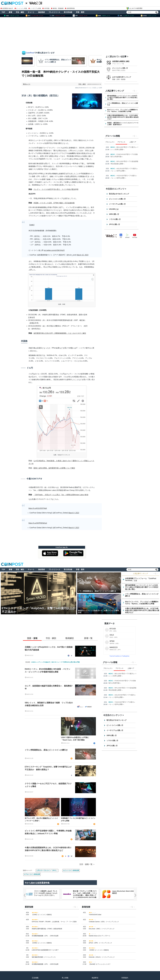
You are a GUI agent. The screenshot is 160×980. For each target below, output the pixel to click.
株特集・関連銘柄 (57, 8)
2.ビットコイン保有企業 (71, 870)
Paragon (114, 159)
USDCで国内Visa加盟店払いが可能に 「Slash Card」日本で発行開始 (76, 739)
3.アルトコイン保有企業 (32, 874)
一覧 (134, 91)
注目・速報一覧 (86, 864)
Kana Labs (114, 168)
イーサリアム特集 (35, 8)
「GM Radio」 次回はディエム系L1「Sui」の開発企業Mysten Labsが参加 (61, 495)
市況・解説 (20, 12)
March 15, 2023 (83, 255)
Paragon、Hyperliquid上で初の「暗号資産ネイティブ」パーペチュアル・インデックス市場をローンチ (125, 161)
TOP (3, 12)
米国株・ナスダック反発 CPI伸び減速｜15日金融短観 (54, 203)
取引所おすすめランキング (119, 194)
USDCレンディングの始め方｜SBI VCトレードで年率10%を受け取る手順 (55, 662)
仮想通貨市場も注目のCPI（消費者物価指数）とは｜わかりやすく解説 (60, 333)
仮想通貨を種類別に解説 (121, 61)
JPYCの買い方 (115, 224)
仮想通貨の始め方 (7, 8)
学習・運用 (80, 12)
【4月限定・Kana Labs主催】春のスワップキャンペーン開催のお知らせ (125, 171)
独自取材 (42, 12)
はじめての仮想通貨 (134, 8)
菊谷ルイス (27, 84)
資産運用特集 (70, 8)
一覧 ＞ (156, 574)
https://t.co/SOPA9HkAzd (38, 523)
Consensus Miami (117, 147)
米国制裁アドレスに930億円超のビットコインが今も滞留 (78, 819)
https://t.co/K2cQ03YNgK (38, 508)
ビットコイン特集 (21, 8)
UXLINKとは (114, 209)
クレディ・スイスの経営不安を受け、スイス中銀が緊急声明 (56, 189)
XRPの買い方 (114, 214)
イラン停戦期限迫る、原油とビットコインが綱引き (46, 750)
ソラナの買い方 (115, 219)
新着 (10, 12)
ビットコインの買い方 (120, 68)
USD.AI (113, 178)
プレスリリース (54, 12)
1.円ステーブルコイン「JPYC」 (47, 870)
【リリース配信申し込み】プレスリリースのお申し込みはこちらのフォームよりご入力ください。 (85, 893)
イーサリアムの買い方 (117, 204)
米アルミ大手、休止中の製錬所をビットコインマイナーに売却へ (41, 819)
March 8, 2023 (74, 528)
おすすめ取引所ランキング (122, 77)
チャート (31, 12)
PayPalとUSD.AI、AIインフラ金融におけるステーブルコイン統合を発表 (125, 180)
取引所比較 (68, 12)
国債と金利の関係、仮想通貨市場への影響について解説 (54, 468)
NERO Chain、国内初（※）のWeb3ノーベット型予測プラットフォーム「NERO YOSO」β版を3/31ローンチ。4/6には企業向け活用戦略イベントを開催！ (46, 895)
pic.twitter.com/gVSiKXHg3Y (54, 250)
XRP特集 (46, 8)
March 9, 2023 (74, 513)
